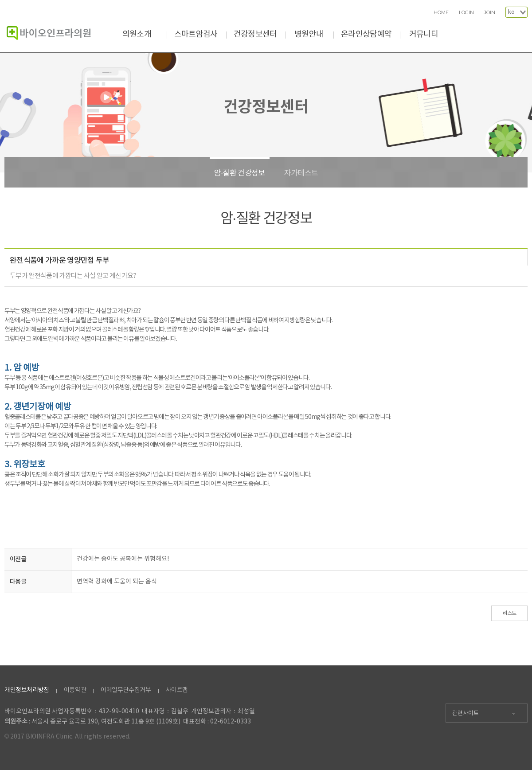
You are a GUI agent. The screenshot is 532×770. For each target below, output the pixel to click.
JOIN (490, 13)
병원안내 (309, 34)
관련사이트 (465, 713)
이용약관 (75, 690)
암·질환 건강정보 (240, 173)
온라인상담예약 (366, 34)
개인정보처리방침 (27, 690)
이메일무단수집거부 (126, 690)
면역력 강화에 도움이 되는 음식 (117, 582)
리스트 (510, 613)
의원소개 (137, 34)
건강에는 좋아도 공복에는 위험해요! (123, 559)
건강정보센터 (255, 34)
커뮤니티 (424, 34)
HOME (441, 13)
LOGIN (466, 13)
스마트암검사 (196, 34)
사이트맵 (177, 690)
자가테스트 (301, 173)
